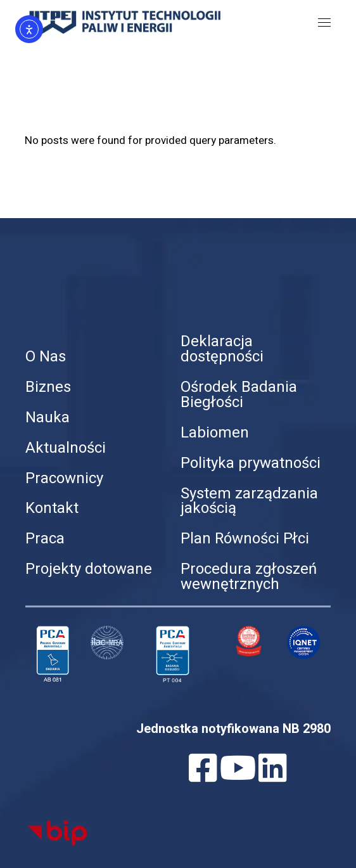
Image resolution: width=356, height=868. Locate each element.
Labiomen (215, 433)
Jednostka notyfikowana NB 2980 (233, 729)
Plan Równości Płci (245, 539)
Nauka (48, 418)
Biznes (48, 387)
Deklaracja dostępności (222, 349)
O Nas (46, 357)
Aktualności (66, 448)
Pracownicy (64, 478)
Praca (45, 539)
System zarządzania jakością (249, 501)
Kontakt (52, 508)
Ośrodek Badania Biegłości (239, 395)
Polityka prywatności (251, 463)
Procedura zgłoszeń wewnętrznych (249, 577)
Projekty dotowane (89, 569)
